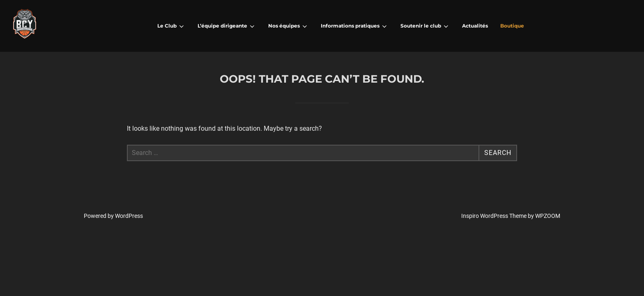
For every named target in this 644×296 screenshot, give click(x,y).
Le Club (171, 26)
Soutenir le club (425, 26)
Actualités (475, 26)
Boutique (512, 26)
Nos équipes (288, 26)
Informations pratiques (354, 26)
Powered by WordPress (113, 216)
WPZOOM (548, 216)
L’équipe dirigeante (227, 26)
